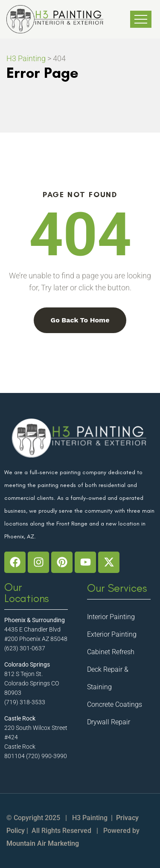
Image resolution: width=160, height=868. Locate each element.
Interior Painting (111, 617)
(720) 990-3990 (47, 756)
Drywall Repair (109, 722)
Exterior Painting (112, 634)
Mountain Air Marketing (43, 843)
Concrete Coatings (115, 704)
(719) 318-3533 (25, 702)
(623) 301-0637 (25, 648)
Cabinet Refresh (111, 652)
